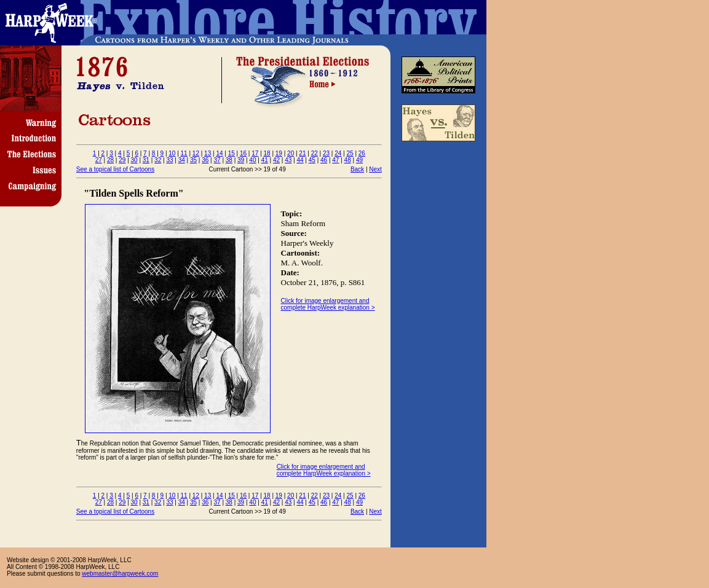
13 (208, 153)
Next (375, 169)
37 (217, 160)
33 (169, 160)
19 (279, 153)
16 (243, 153)
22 (315, 153)
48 (348, 160)
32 (158, 160)
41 (265, 160)
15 (232, 153)
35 (193, 160)
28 (110, 160)
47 (335, 160)
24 (338, 153)
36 (205, 160)
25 (350, 153)
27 (99, 160)
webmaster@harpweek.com (120, 574)
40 (252, 160)
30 (134, 160)
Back (357, 169)
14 (219, 153)
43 (288, 160)
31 (146, 160)
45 (312, 160)
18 (267, 153)
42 (276, 160)
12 (196, 153)
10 (172, 153)
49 (359, 160)
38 (229, 160)
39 (241, 160)
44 (300, 160)
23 (326, 153)
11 (184, 153)
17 (255, 153)
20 (291, 153)
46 (324, 160)
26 (362, 153)
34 (182, 160)
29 (122, 160)
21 (302, 153)
